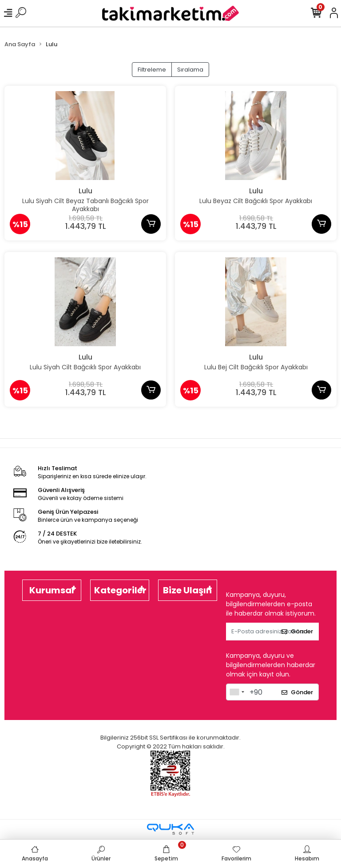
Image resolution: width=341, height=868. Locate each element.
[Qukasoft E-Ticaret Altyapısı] (170, 829)
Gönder (297, 631)
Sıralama (190, 70)
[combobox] (237, 692)
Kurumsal (52, 590)
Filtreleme (152, 70)
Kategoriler (120, 590)
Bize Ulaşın (187, 590)
